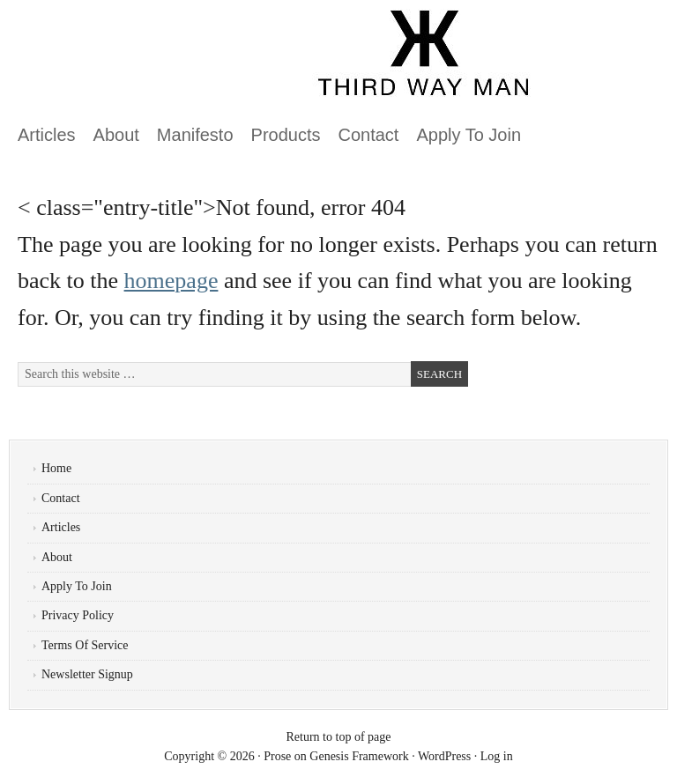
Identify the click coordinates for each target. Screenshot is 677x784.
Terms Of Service (85, 645)
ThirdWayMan (207, 62)
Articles (47, 135)
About (116, 135)
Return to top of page (339, 737)
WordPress (444, 756)
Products (286, 135)
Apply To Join (469, 135)
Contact (369, 135)
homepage (171, 281)
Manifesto (195, 135)
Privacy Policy (78, 615)
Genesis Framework (359, 756)
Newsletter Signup (87, 674)
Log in (497, 756)
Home (56, 468)
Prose (277, 756)
